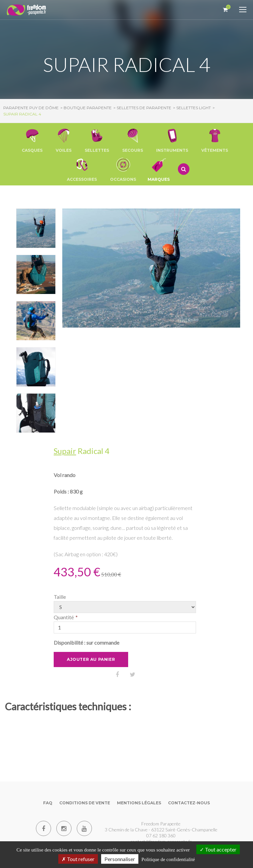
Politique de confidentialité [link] (168, 859)
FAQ (48, 803)
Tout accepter (218, 849)
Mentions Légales (139, 803)
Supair (65, 451)
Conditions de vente (85, 803)
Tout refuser (78, 859)
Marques (159, 169)
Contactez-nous (189, 803)
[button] (32, 140)
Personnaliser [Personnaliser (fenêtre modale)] (120, 859)
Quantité (64, 617)
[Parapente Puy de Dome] (26, 10)
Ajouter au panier (91, 659)
